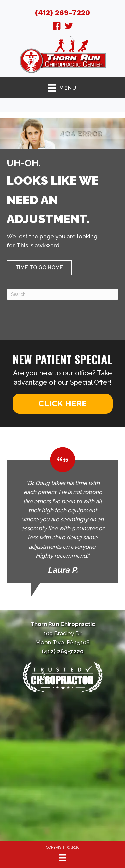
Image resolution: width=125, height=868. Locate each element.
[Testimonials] (62, 515)
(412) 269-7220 (62, 12)
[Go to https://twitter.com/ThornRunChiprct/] (69, 27)
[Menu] (62, 858)
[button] (39, 268)
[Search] (62, 294)
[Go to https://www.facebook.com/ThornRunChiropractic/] (57, 27)
